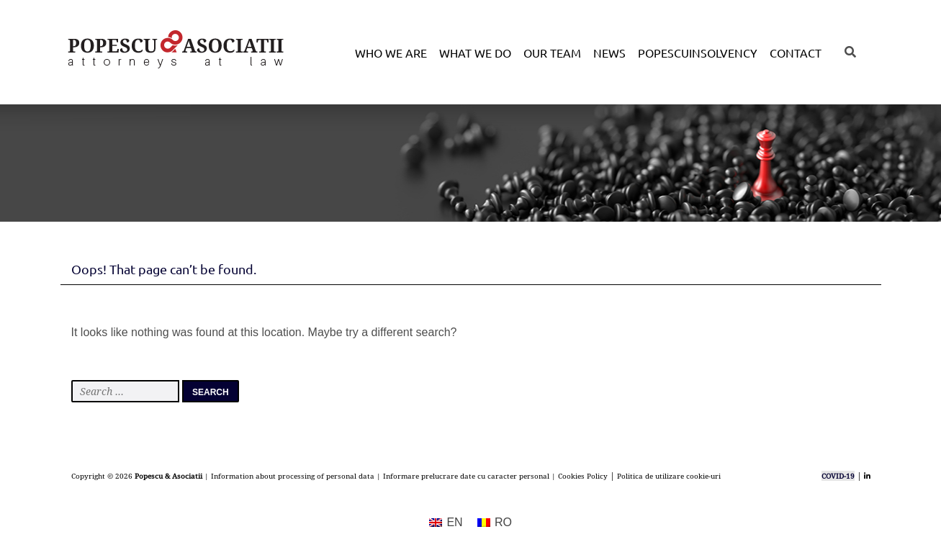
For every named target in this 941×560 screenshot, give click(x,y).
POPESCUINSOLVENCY (698, 53)
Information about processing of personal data (293, 476)
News (609, 53)
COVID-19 (838, 476)
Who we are (391, 53)
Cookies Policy (583, 476)
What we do (475, 53)
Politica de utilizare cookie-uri (669, 476)
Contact (796, 53)
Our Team (552, 53)
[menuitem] (446, 523)
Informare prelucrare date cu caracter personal (466, 476)
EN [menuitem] (454, 522)
